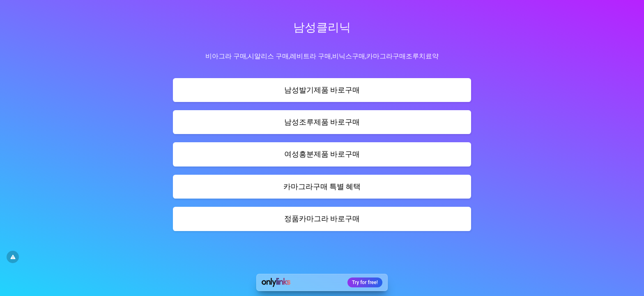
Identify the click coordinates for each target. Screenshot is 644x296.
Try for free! (365, 282)
